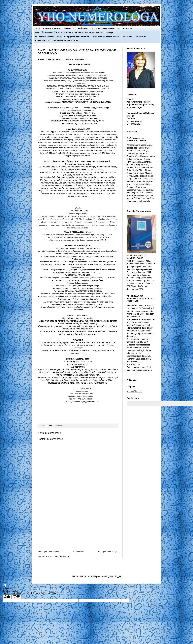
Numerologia (69, 28)
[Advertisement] (78, 526)
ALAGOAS (128, 28)
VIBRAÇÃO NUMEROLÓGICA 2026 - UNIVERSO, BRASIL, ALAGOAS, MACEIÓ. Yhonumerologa (74, 33)
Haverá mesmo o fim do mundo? (106, 37)
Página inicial (79, 552)
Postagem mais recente (49, 552)
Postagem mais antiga (107, 552)
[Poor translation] (16, 597)
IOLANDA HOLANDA (52, 28)
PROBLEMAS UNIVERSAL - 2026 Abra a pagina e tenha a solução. (62, 37)
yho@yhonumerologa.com (138, 102)
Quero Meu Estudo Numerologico (106, 28)
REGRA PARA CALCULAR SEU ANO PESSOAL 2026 (57, 41)
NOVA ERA (128, 37)
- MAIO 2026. (141, 37)
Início (37, 28)
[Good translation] (7, 597)
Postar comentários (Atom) (57, 556)
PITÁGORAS (83, 28)
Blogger (117, 576)
